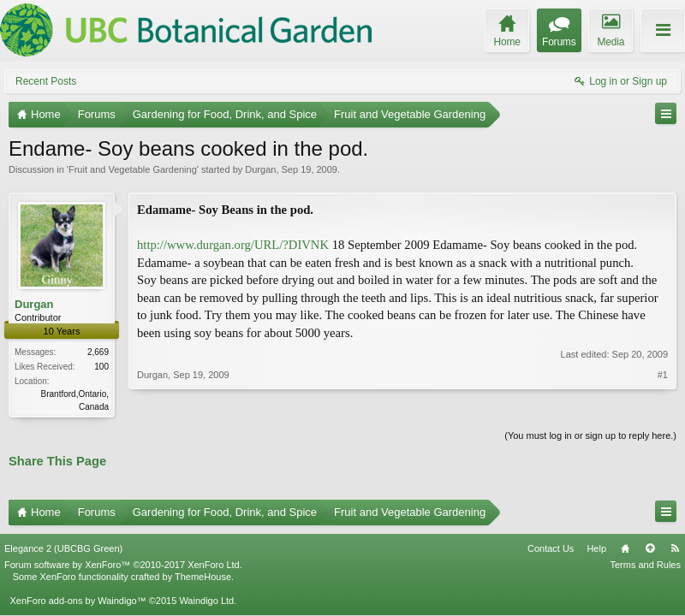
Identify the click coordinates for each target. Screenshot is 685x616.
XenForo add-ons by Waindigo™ (77, 601)
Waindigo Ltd (206, 601)
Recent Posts (46, 81)
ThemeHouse (203, 577)
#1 (663, 375)
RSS (675, 548)
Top (650, 548)
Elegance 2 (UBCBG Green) (63, 548)
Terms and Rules (645, 565)
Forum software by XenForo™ (123, 565)
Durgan (260, 169)
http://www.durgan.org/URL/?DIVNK (233, 245)
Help (596, 548)
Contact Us (551, 548)
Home (625, 548)
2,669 (98, 352)
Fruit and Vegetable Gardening (133, 169)
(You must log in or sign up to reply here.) (590, 435)
